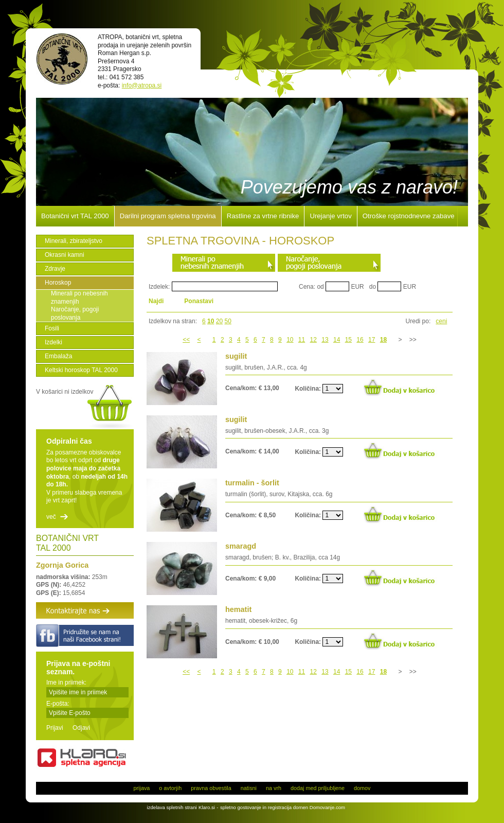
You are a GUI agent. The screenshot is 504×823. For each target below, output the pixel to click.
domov (362, 788)
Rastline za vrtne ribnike (263, 216)
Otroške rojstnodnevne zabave (409, 216)
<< (186, 340)
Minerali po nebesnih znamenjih (79, 297)
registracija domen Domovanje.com (307, 807)
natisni (249, 788)
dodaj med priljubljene (318, 788)
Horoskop (58, 283)
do (373, 287)
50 (228, 321)
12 (313, 340)
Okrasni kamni (65, 255)
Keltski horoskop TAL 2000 (81, 370)
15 (348, 340)
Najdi (156, 301)
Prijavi (55, 728)
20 (219, 321)
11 (302, 340)
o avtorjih (170, 788)
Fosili (52, 328)
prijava (142, 788)
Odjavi (81, 728)
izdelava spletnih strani (172, 807)
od (320, 287)
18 (383, 340)
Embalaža (58, 356)
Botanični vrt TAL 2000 (75, 216)
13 (325, 340)
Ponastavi (199, 301)
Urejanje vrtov (330, 216)
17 (372, 340)
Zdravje (55, 269)
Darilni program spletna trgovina (168, 216)
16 (360, 340)
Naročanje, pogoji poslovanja (75, 313)
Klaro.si (207, 807)
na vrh (274, 788)
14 (337, 340)
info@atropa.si (142, 85)
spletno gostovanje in (244, 807)
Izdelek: (159, 287)
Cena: (307, 287)
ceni (441, 321)
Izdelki (53, 342)
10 (211, 321)
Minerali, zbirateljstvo (74, 241)
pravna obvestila (211, 788)
